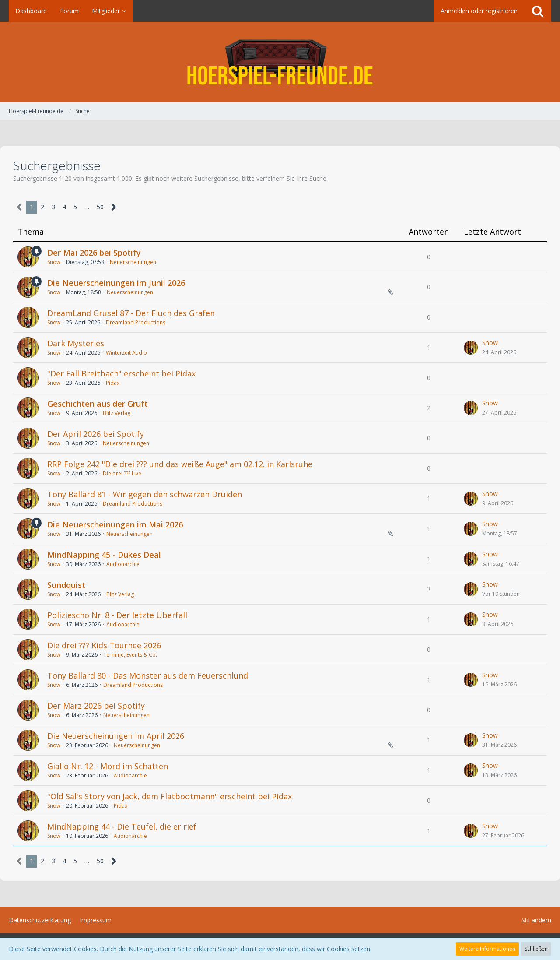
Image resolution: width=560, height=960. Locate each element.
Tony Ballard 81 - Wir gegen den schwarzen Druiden (145, 494)
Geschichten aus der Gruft (98, 404)
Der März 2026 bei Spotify (96, 706)
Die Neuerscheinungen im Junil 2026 (116, 283)
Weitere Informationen (487, 949)
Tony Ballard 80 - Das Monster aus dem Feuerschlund (148, 675)
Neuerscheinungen (133, 262)
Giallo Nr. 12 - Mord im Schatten (108, 766)
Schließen (536, 949)
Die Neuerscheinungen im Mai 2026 (115, 524)
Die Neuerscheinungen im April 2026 (116, 736)
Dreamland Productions (136, 322)
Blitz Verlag (117, 413)
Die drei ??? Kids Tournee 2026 (104, 645)
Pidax (113, 383)
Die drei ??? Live (122, 473)
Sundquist (66, 585)
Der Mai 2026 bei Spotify (94, 253)
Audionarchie (123, 564)
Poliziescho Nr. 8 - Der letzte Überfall (117, 615)
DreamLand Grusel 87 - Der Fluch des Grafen (131, 313)
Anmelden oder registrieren (479, 11)
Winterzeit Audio (126, 353)
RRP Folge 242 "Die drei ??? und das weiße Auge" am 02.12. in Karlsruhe (180, 464)
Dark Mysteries (76, 343)
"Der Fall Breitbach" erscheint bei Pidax (121, 373)
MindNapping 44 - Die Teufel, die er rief (122, 826)
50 (100, 207)
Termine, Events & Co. (130, 655)
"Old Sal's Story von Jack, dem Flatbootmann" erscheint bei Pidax (170, 796)
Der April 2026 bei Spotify (96, 434)
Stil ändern (536, 920)
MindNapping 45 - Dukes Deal (104, 555)
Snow (54, 262)
